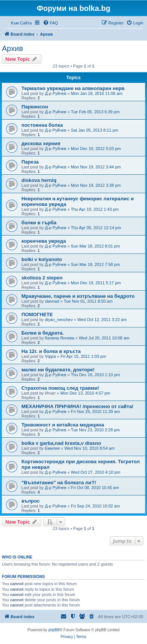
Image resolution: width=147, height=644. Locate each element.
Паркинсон (35, 107)
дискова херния (41, 143)
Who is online (17, 557)
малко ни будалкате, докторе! (58, 370)
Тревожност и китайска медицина (63, 425)
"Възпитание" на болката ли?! (59, 483)
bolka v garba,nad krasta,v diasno (61, 443)
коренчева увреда (44, 241)
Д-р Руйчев (55, 93)
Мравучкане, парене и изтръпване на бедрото (78, 296)
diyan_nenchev (59, 320)
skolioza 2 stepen (42, 278)
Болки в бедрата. (42, 333)
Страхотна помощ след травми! (60, 388)
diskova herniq (39, 180)
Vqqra (50, 356)
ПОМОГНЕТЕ (37, 314)
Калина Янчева (59, 338)
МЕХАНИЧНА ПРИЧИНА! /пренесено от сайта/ (77, 406)
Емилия (52, 448)
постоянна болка (42, 125)
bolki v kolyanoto (42, 259)
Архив (12, 48)
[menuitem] (50, 23)
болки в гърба (39, 223)
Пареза (30, 162)
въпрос (31, 501)
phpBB (54, 630)
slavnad (52, 301)
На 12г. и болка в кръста (51, 351)
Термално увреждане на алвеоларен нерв (73, 88)
